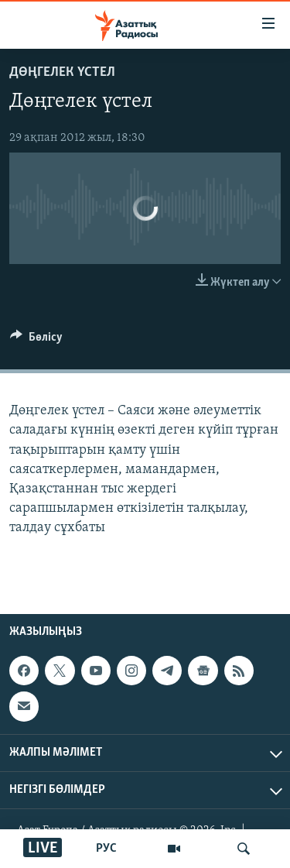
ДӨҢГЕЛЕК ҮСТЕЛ (62, 72)
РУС (106, 849)
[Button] (36, 341)
